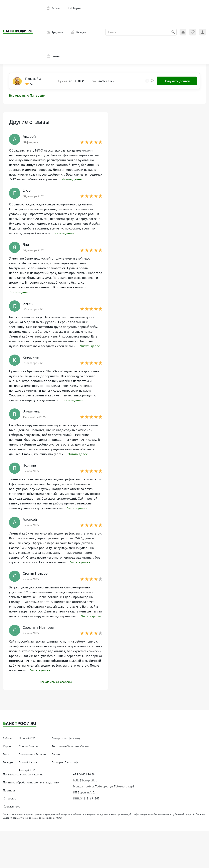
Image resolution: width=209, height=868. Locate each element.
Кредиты (55, 32)
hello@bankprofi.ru (85, 779)
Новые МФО (27, 737)
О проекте (10, 797)
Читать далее (72, 179)
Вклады (79, 32)
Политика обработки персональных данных (31, 781)
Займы (53, 8)
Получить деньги (177, 81)
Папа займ (33, 79)
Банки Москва (28, 761)
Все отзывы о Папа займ (27, 96)
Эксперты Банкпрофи (66, 761)
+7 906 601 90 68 (84, 773)
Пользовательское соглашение (23, 773)
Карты (75, 8)
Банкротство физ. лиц (66, 737)
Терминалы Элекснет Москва (71, 745)
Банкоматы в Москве (32, 753)
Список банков (28, 745)
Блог (6, 753)
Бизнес (54, 56)
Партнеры (10, 789)
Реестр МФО (27, 769)
